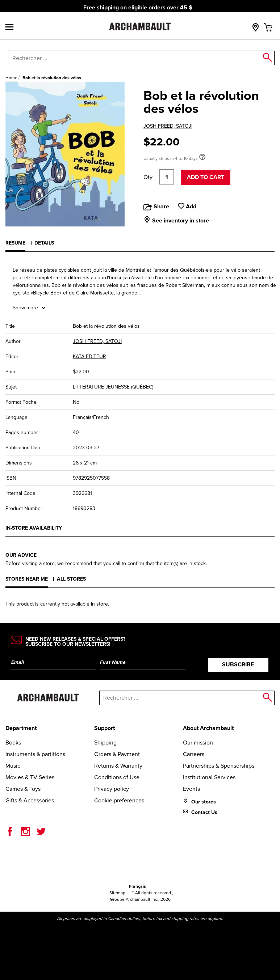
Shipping (105, 743)
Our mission (198, 743)
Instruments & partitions (35, 754)
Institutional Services (209, 777)
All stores (71, 579)
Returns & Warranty (118, 766)
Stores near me (27, 579)
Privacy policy (112, 789)
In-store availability (34, 528)
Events (191, 789)
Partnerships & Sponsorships (219, 766)
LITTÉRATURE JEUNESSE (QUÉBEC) (113, 387)
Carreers (194, 754)
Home (11, 78)
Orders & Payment (117, 754)
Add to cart (206, 177)
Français (137, 886)
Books (13, 743)
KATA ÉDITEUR (89, 357)
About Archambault (208, 728)
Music (13, 766)
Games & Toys (23, 789)
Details (44, 243)
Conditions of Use (117, 777)
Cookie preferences (119, 800)
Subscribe (238, 664)
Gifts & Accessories (30, 800)
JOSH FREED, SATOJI (168, 126)
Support (105, 728)
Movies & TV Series (30, 777)
